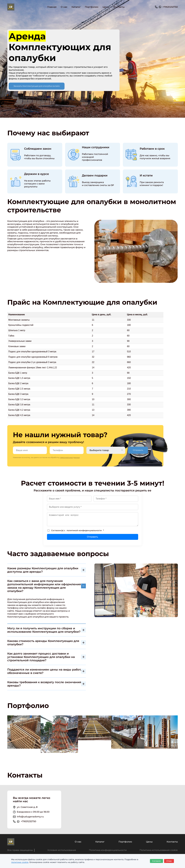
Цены (106, 7)
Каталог (100, 842)
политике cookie (20, 862)
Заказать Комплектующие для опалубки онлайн (37, 86)
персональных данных (70, 457)
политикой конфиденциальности (84, 530)
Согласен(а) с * (76, 530)
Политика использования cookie (159, 850)
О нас (64, 7)
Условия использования (62, 850)
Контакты (119, 7)
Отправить (138, 450)
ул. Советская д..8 (27, 807)
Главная (52, 7)
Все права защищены (20, 850)
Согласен (156, 861)
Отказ (169, 861)
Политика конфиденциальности (108, 850)
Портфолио (92, 7)
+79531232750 (170, 7)
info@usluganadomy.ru (30, 817)
